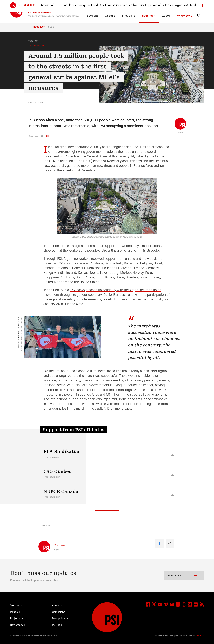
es (42, 136)
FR (97, 6)
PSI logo (57, 625)
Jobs (150, 6)
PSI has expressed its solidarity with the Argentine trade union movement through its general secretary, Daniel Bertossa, (102, 292)
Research (116, 6)
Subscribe (182, 576)
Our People (140, 6)
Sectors (93, 16)
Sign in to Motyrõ (185, 6)
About (166, 16)
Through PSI (53, 259)
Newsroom (149, 16)
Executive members (165, 6)
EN (91, 6)
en (47, 136)
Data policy (59, 618)
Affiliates (128, 6)
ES (102, 6)
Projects (129, 16)
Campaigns (185, 16)
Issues (110, 16)
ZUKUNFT (200, 636)
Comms (180, 132)
